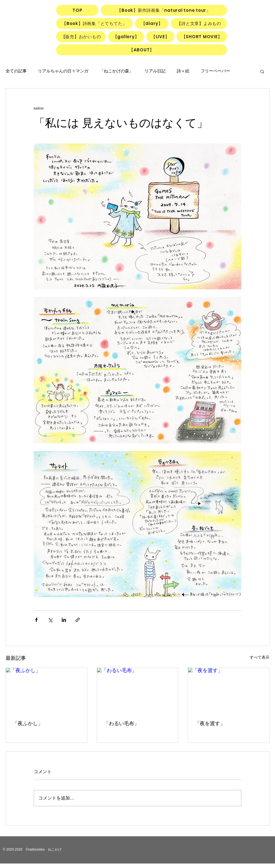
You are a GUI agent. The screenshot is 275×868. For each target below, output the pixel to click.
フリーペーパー (215, 71)
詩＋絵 (183, 71)
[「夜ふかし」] (46, 691)
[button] (262, 71)
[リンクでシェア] (78, 620)
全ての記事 (16, 71)
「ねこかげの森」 (116, 71)
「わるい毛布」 (122, 723)
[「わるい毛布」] (138, 691)
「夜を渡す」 (210, 723)
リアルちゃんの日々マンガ (63, 71)
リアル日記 (155, 71)
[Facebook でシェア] (36, 620)
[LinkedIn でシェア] (64, 620)
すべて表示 (260, 657)
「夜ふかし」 (28, 723)
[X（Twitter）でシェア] (50, 620)
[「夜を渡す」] (229, 691)
